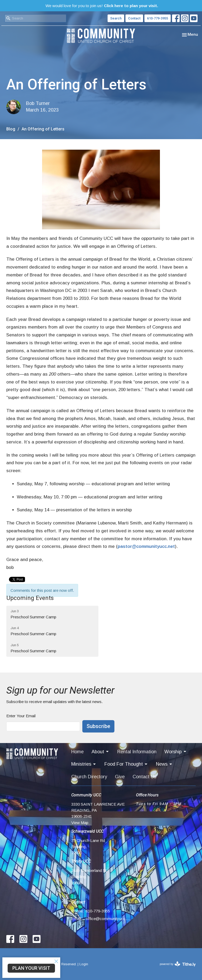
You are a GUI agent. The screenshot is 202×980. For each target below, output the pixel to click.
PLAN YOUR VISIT (31, 968)
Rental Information (137, 752)
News (164, 764)
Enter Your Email (21, 716)
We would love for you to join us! (102, 6)
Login (84, 964)
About (100, 752)
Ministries (84, 764)
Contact (134, 18)
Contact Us (144, 777)
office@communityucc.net (108, 919)
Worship (176, 752)
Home (77, 752)
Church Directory (89, 777)
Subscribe (98, 726)
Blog (11, 129)
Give (120, 777)
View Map (80, 823)
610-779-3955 (158, 18)
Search (116, 18)
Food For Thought (126, 764)
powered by (178, 964)
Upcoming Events (30, 598)
